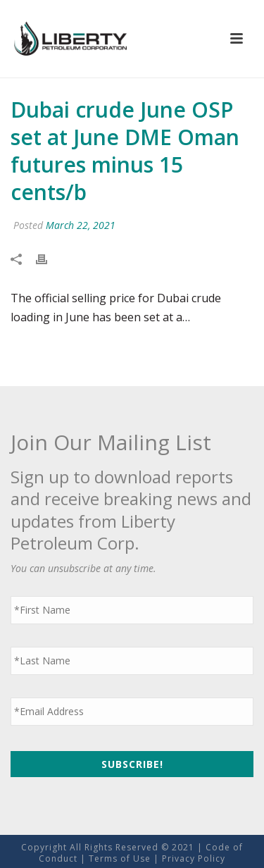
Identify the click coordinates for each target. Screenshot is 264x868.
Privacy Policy (194, 858)
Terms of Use (120, 858)
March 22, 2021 (81, 225)
